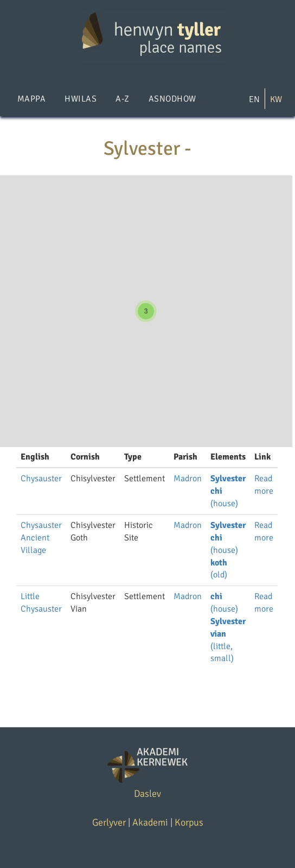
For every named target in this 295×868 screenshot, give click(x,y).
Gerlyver (109, 822)
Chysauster (41, 479)
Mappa (31, 99)
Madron (188, 479)
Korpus (189, 822)
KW (276, 99)
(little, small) (222, 646)
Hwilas (81, 99)
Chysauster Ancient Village (41, 538)
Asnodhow (172, 99)
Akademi (150, 822)
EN (254, 99)
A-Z (122, 99)
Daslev (147, 794)
